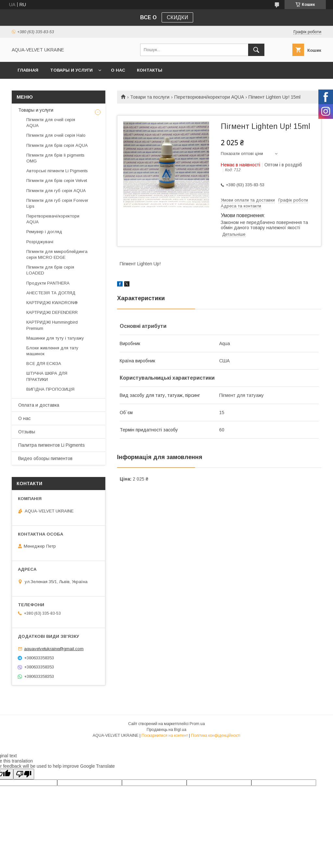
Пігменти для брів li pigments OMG (55, 158)
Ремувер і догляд (44, 232)
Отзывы (27, 432)
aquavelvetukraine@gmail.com (54, 649)
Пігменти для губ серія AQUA (56, 191)
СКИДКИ (177, 17)
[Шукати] (256, 50)
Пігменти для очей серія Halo (56, 135)
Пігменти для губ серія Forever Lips (57, 203)
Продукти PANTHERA (48, 283)
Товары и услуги (71, 70)
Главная (28, 70)
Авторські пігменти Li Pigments (57, 171)
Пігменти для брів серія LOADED (50, 270)
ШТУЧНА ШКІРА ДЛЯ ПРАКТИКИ (47, 376)
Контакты (150, 70)
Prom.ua (197, 724)
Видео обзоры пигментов (45, 458)
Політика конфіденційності (216, 735)
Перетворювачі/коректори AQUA (209, 97)
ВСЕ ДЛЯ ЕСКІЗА (44, 364)
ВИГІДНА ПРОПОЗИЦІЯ (50, 389)
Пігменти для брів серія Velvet (57, 181)
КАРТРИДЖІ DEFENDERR (52, 312)
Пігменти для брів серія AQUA (57, 145)
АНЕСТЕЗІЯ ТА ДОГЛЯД (51, 293)
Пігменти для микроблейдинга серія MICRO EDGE (57, 254)
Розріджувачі (40, 242)
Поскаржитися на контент (165, 735)
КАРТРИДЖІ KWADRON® (52, 303)
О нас (118, 70)
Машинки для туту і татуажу (55, 338)
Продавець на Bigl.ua (166, 730)
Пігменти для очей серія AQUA (51, 123)
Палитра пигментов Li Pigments (52, 445)
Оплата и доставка (39, 405)
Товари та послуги (150, 97)
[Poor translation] (24, 774)
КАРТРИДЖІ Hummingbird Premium (52, 325)
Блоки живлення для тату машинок (52, 351)
